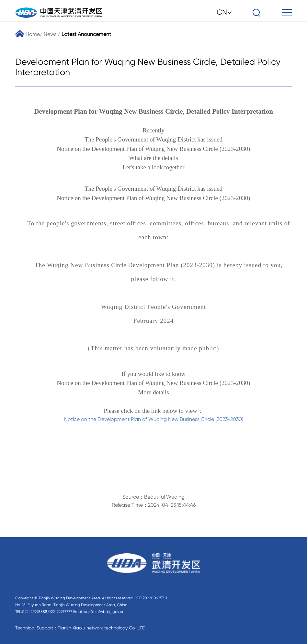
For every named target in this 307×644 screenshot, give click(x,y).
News (50, 34)
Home (27, 34)
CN (224, 12)
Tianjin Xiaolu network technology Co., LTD (102, 628)
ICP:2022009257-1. (152, 598)
